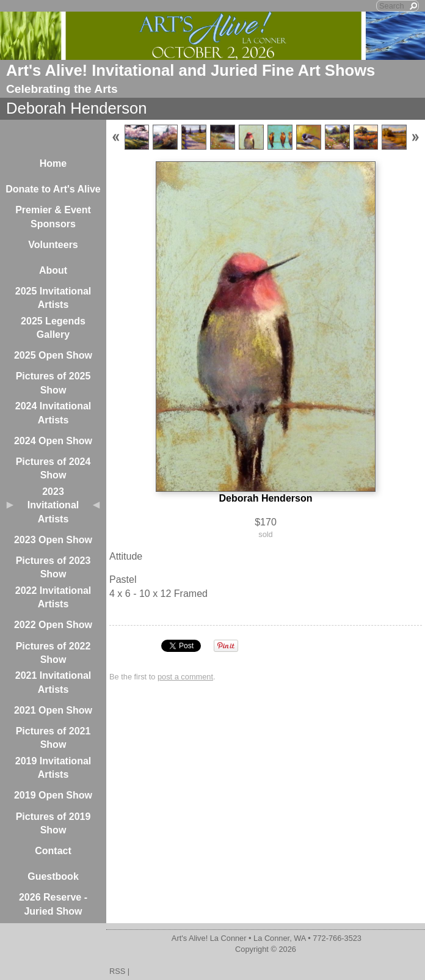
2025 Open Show (53, 355)
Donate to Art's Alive (53, 189)
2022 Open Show (53, 625)
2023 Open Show (53, 540)
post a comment (185, 677)
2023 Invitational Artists (53, 505)
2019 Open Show (53, 795)
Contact (53, 851)
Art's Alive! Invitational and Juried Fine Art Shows (191, 70)
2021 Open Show (53, 710)
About (53, 270)
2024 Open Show (53, 441)
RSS (117, 971)
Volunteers (53, 245)
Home (53, 163)
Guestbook (53, 876)
